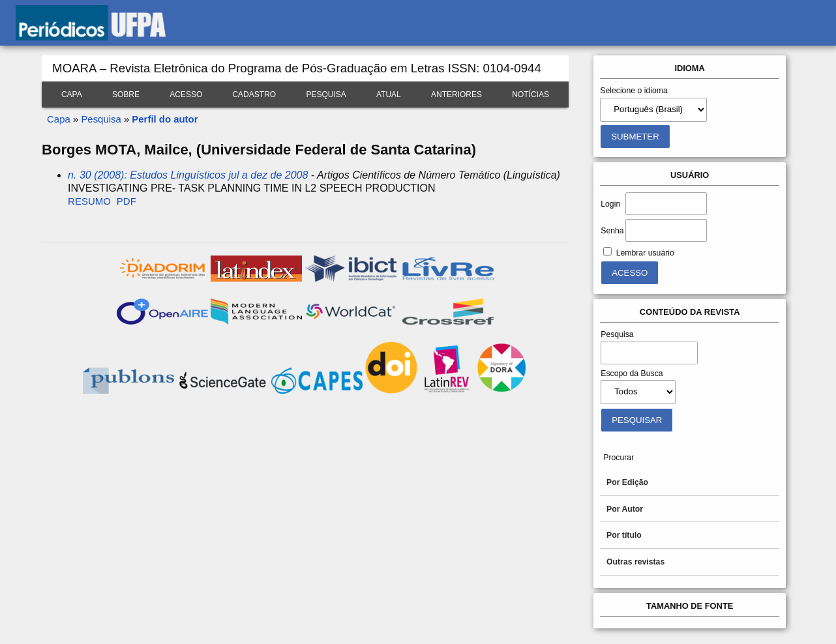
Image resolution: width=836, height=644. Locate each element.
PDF (127, 201)
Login (610, 204)
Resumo (89, 201)
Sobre (126, 95)
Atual (389, 95)
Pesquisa (326, 95)
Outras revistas (635, 562)
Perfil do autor (165, 119)
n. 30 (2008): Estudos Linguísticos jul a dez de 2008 (188, 175)
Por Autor (625, 509)
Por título (624, 535)
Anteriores (456, 95)
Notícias (530, 95)
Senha (612, 231)
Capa (72, 95)
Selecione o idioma (634, 91)
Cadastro (254, 95)
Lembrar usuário (645, 253)
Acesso (186, 95)
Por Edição (627, 482)
